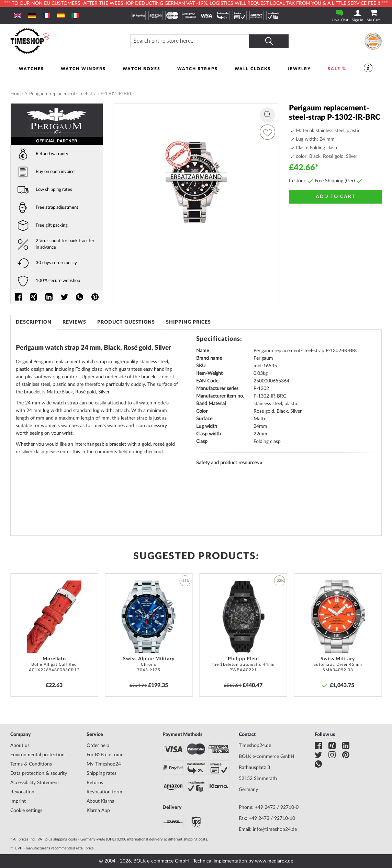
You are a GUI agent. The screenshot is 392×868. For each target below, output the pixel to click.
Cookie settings (26, 811)
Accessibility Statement (35, 783)
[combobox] (190, 41)
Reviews (74, 322)
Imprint (18, 801)
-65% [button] (185, 581)
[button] (90, 581)
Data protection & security (39, 773)
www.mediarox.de (274, 861)
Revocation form (104, 792)
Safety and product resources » (229, 463)
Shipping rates (102, 773)
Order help (98, 746)
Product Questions (126, 322)
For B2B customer (106, 755)
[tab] (34, 322)
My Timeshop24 (104, 764)
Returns (95, 783)
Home (17, 94)
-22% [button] (280, 581)
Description (34, 322)
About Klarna (100, 801)
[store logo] (58, 41)
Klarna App (98, 811)
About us (20, 746)
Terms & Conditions (31, 764)
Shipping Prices (188, 322)
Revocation (22, 792)
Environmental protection (37, 755)
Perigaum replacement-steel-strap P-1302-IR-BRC (81, 94)
